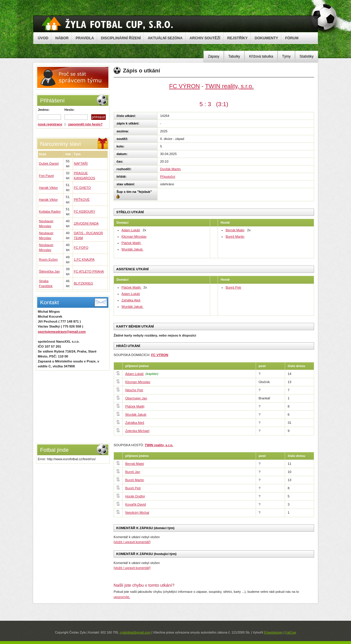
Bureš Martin (235, 236)
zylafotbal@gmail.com (135, 632)
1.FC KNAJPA (84, 259)
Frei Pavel (46, 176)
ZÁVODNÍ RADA (86, 223)
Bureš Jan (133, 472)
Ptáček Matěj (131, 243)
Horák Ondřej (135, 496)
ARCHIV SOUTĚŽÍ (205, 38)
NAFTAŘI (81, 163)
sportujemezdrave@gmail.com (62, 332)
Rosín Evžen (48, 259)
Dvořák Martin (170, 169)
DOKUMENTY (266, 38)
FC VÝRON (185, 86)
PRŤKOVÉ (82, 200)
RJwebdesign (273, 632)
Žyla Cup (107, 24)
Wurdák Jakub (132, 249)
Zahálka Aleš (131, 300)
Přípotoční (168, 177)
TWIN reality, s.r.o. (229, 86)
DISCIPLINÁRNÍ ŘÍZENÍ (121, 38)
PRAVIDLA (85, 38)
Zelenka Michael (137, 431)
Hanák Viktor (48, 188)
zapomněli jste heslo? (85, 124)
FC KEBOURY (85, 211)
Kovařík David (136, 504)
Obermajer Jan (136, 398)
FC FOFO (81, 248)
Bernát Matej (235, 230)
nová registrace (50, 124)
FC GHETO (82, 188)
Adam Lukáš (131, 230)
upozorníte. (122, 597)
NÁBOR (62, 38)
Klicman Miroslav (134, 236)
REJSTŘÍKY (237, 38)
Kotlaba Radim (50, 211)
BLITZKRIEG (83, 283)
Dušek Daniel (49, 163)
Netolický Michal (137, 513)
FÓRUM (292, 38)
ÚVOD (43, 38)
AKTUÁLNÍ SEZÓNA (165, 38)
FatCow (291, 632)
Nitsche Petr (134, 390)
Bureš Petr (233, 287)
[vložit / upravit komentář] (132, 542)
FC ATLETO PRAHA (89, 271)
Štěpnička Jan (49, 271)
